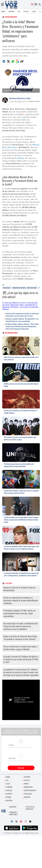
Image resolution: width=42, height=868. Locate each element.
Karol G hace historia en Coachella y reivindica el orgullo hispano (20, 412)
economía (9, 787)
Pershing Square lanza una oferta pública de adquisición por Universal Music (19, 465)
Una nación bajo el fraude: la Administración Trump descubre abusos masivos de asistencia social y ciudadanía (20, 627)
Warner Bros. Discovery (25, 288)
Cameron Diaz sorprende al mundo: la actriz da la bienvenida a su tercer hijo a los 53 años (22, 315)
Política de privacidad (30, 808)
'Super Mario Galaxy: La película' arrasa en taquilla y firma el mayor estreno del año (21, 492)
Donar (3, 12)
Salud (34, 12)
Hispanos (11, 12)
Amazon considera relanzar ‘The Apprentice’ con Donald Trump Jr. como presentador (22, 320)
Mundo (26, 784)
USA (19, 12)
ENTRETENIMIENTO (30, 791)
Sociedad (9, 791)
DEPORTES (9, 794)
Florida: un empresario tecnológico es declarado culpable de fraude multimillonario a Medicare (21, 601)
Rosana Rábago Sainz (20, 98)
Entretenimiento (11, 17)
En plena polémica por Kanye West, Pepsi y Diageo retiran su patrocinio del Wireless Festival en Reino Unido (21, 520)
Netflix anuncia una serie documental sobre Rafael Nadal (21, 385)
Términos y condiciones (13, 814)
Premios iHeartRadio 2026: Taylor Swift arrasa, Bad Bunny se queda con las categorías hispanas (21, 548)
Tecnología (28, 794)
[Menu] (2, 4)
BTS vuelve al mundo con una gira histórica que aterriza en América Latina (20, 438)
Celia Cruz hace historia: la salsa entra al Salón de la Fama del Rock (21, 358)
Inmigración (28, 787)
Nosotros (9, 801)
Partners (27, 797)
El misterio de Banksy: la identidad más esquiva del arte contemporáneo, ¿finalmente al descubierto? (21, 574)
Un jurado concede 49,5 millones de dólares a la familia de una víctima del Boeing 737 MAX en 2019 (21, 660)
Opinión (8, 797)
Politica (26, 12)
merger (7, 288)
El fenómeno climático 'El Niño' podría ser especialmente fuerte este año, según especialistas (20, 614)
